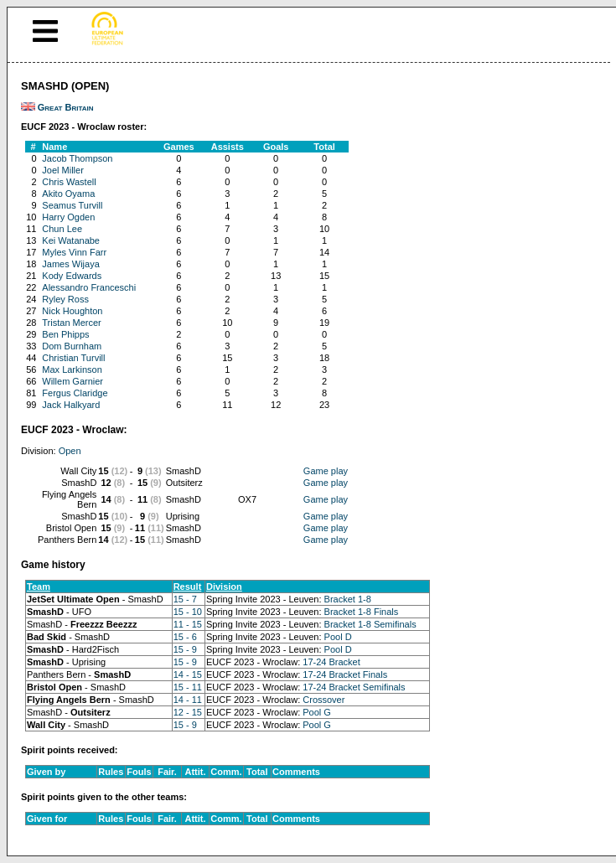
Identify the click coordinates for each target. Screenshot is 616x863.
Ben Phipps (65, 334)
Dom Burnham (72, 346)
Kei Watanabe (71, 240)
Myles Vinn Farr (74, 252)
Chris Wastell (69, 182)
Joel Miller (63, 170)
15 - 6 (185, 637)
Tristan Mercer (72, 323)
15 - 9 (185, 649)
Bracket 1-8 (348, 599)
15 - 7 (185, 599)
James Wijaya (70, 264)
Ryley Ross (65, 299)
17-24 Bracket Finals (345, 674)
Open (70, 451)
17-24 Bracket (331, 662)
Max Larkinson (72, 369)
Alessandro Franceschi (89, 287)
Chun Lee (62, 229)
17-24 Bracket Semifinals (354, 687)
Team (39, 587)
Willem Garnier (72, 381)
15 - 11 (188, 687)
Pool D (338, 637)
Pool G (317, 712)
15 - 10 (188, 612)
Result (188, 587)
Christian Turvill (73, 358)
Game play (326, 471)
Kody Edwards (72, 276)
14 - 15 (188, 674)
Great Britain (66, 107)
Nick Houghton (72, 311)
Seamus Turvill (72, 205)
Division (224, 587)
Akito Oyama (68, 194)
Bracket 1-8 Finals (362, 612)
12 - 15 (188, 712)
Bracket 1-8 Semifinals (370, 624)
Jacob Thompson (77, 158)
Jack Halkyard (71, 405)
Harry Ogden (68, 217)
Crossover (324, 700)
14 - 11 (188, 700)
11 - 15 (188, 624)
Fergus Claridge (75, 393)
